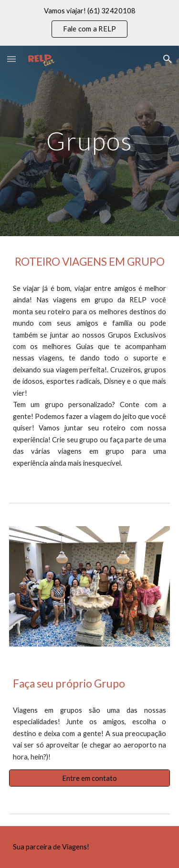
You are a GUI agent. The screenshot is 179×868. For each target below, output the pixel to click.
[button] (11, 59)
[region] (89, 23)
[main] (90, 141)
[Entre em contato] (90, 778)
